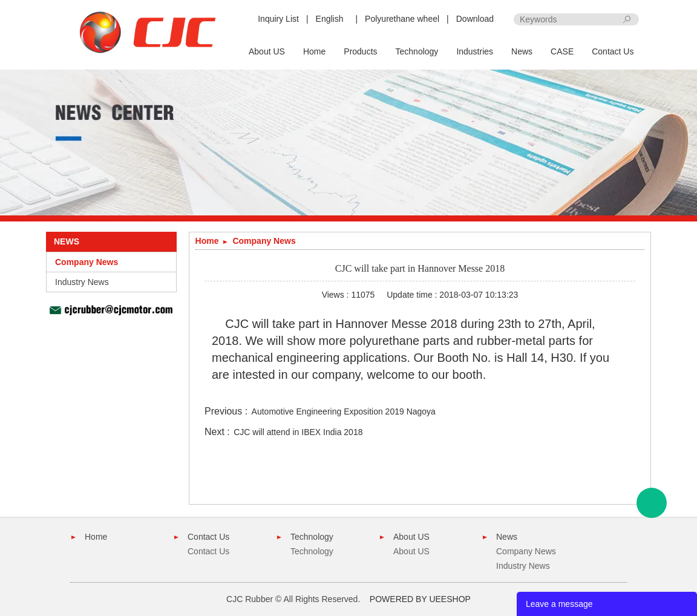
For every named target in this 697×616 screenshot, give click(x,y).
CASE (562, 51)
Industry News (82, 282)
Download (475, 19)
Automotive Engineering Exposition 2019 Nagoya (344, 411)
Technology (417, 51)
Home (314, 51)
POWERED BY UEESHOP (420, 599)
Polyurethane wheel (402, 19)
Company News (87, 262)
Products (360, 51)
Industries (475, 51)
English (330, 19)
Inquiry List (278, 19)
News (522, 51)
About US (267, 51)
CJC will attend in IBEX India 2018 (298, 432)
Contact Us (613, 51)
